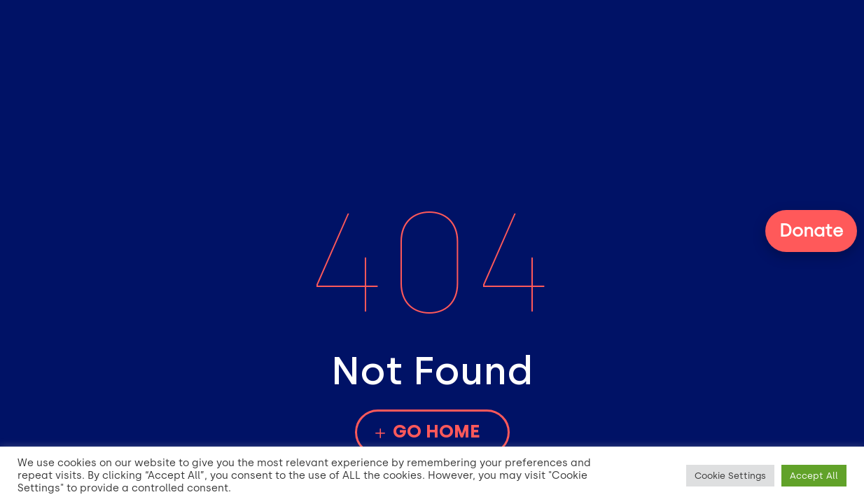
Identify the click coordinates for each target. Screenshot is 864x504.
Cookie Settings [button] (730, 476)
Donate (811, 230)
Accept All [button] (814, 476)
